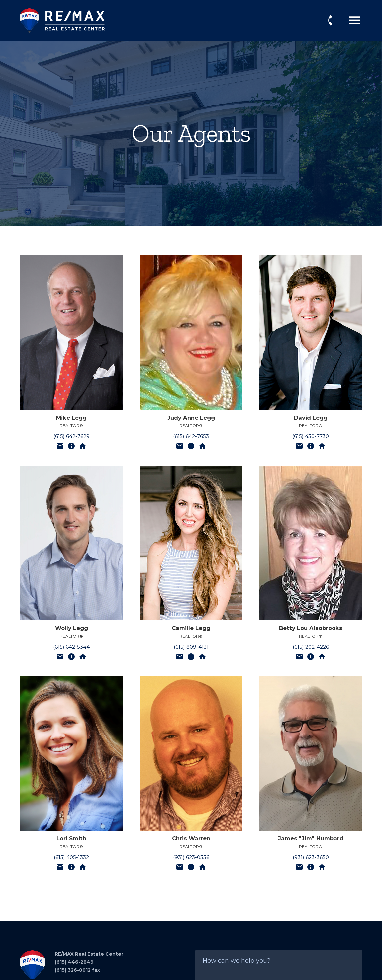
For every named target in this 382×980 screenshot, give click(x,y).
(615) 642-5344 (71, 647)
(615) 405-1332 (71, 857)
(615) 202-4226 (311, 647)
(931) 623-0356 (191, 857)
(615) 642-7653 (191, 436)
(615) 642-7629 (72, 436)
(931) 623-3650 (311, 857)
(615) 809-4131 (191, 647)
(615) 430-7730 (311, 436)
